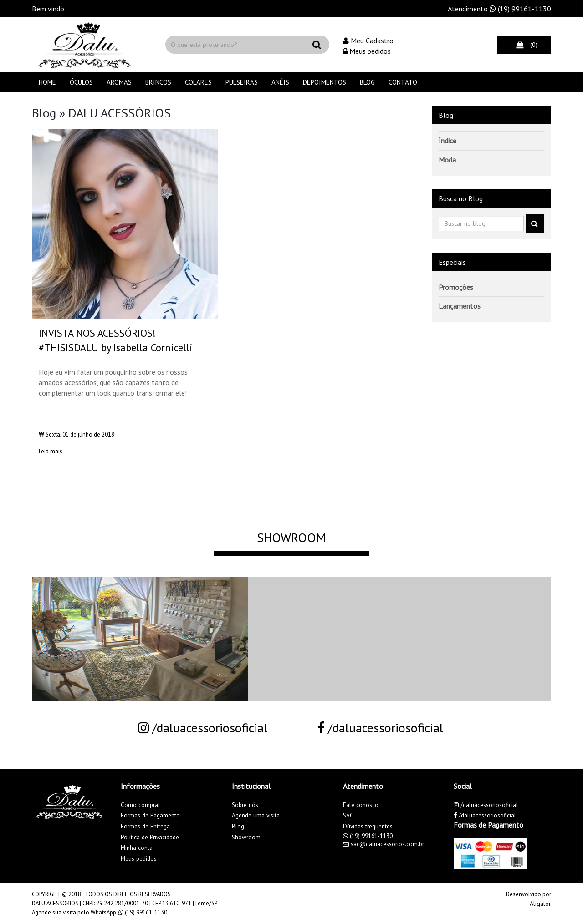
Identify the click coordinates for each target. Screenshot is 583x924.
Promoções (456, 287)
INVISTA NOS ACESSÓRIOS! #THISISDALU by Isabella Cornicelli (116, 340)
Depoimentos (325, 82)
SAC (348, 815)
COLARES (198, 82)
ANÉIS (280, 82)
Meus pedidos (367, 51)
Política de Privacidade (150, 837)
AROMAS (119, 82)
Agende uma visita (256, 815)
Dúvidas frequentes (368, 826)
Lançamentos (460, 306)
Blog (367, 82)
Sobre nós (245, 805)
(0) (524, 45)
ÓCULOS (81, 82)
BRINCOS (158, 82)
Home (47, 82)
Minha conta (137, 848)
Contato (403, 82)
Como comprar (140, 805)
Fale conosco (361, 805)
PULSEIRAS (242, 82)
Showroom (246, 837)
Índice (447, 141)
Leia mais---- (55, 451)
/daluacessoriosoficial (203, 728)
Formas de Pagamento (150, 815)
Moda (447, 160)
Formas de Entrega (145, 826)
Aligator (540, 904)
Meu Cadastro (368, 41)
